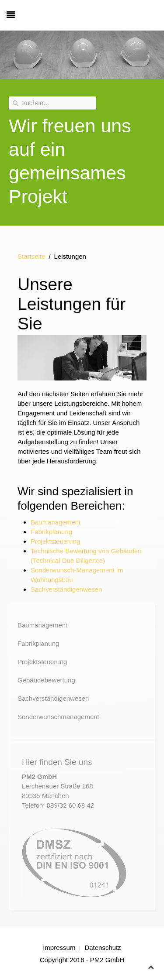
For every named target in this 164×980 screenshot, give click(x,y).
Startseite (31, 256)
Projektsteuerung (55, 541)
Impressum (59, 947)
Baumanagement (56, 522)
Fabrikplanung (51, 532)
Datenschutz (103, 947)
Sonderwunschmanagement (58, 717)
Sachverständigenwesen (66, 589)
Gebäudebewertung (46, 680)
